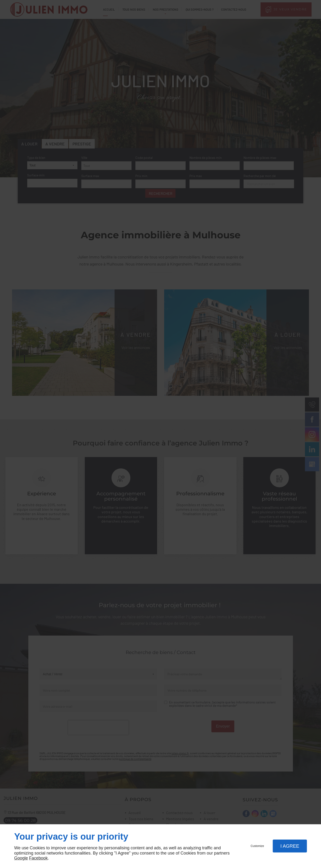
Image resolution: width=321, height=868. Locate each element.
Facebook (38, 858)
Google (21, 858)
